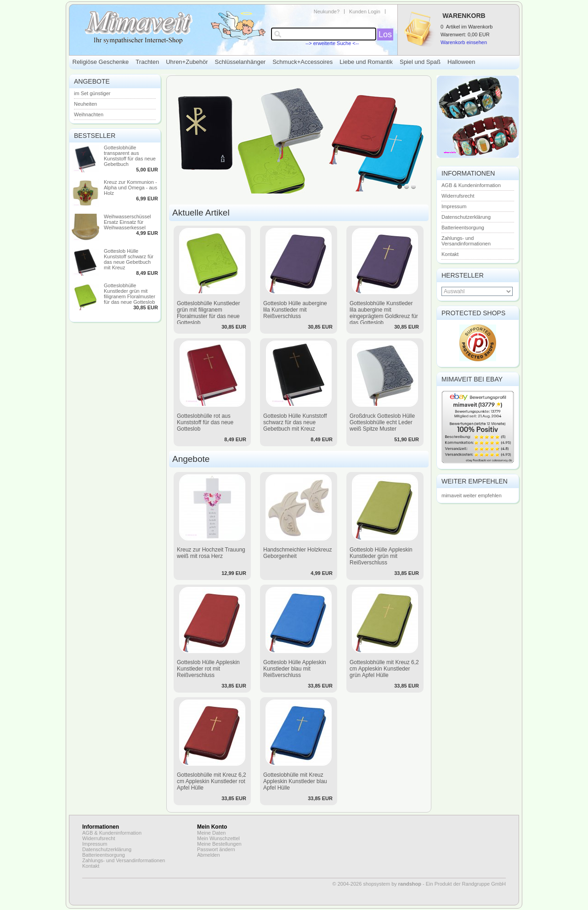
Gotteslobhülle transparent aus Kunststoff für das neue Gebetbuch (130, 156)
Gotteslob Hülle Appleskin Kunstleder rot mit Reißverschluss (208, 669)
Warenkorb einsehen (464, 42)
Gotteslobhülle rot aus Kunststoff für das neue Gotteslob (205, 422)
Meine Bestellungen (219, 844)
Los (385, 34)
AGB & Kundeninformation (471, 185)
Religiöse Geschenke (101, 62)
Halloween (461, 62)
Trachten (147, 62)
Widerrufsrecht (458, 196)
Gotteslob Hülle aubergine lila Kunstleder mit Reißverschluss (295, 310)
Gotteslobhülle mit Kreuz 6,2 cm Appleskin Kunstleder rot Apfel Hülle (212, 781)
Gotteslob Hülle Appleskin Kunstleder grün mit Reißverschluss (381, 556)
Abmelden (209, 855)
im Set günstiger (92, 93)
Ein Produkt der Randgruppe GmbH (466, 884)
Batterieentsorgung (463, 227)
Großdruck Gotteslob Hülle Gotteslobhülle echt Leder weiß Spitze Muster (382, 422)
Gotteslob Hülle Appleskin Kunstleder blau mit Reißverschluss (295, 669)
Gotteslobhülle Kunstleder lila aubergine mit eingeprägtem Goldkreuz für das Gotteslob (384, 313)
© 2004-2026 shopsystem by (377, 884)
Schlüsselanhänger (240, 62)
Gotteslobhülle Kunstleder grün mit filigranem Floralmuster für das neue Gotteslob (130, 294)
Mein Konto (212, 827)
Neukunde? (327, 11)
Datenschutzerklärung (466, 217)
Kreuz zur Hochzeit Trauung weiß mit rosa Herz (211, 553)
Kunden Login (365, 11)
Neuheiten (85, 104)
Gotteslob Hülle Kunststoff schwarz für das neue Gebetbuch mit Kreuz (129, 259)
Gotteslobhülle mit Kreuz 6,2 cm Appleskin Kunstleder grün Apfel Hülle (384, 669)
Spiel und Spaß (420, 62)
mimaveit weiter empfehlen (472, 495)
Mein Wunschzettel (218, 838)
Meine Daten (211, 833)
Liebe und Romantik (366, 62)
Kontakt (450, 254)
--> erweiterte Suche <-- (332, 43)
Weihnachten (89, 114)
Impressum (454, 206)
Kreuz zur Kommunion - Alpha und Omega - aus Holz (130, 188)
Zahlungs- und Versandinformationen (466, 241)
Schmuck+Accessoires (302, 62)
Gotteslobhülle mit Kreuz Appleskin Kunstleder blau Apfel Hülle (295, 781)
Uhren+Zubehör (187, 62)
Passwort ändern (216, 849)
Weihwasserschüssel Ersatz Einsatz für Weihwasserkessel (127, 222)
